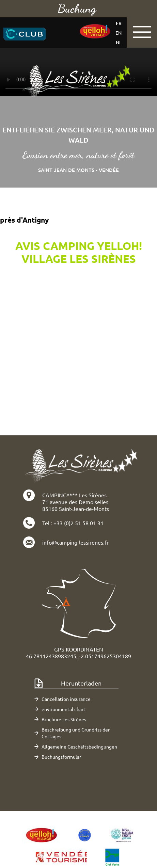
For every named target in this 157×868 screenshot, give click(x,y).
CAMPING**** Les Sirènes (74, 495)
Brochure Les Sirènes (64, 719)
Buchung (77, 9)
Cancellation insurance (66, 699)
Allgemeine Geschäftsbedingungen (79, 746)
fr (119, 23)
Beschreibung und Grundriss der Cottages (76, 733)
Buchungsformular (61, 757)
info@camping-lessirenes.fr (75, 542)
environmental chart (64, 709)
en (119, 33)
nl (119, 42)
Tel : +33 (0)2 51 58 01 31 (73, 523)
